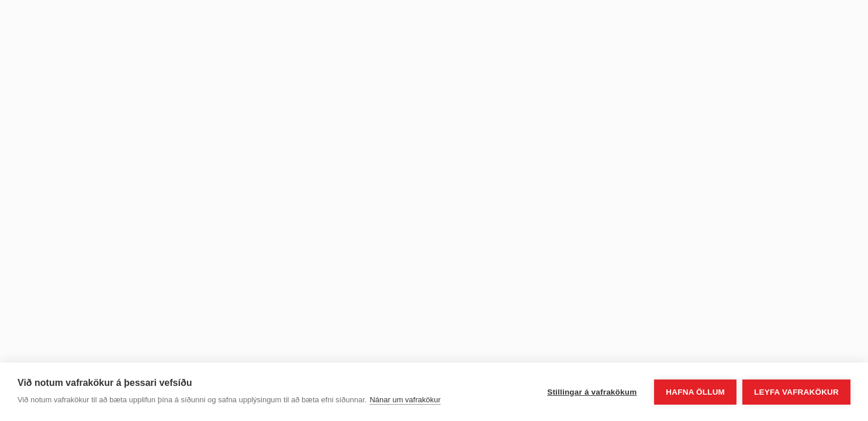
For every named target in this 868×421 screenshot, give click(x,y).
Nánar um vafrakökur (405, 400)
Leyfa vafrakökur (796, 392)
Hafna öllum (695, 392)
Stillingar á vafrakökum (592, 392)
